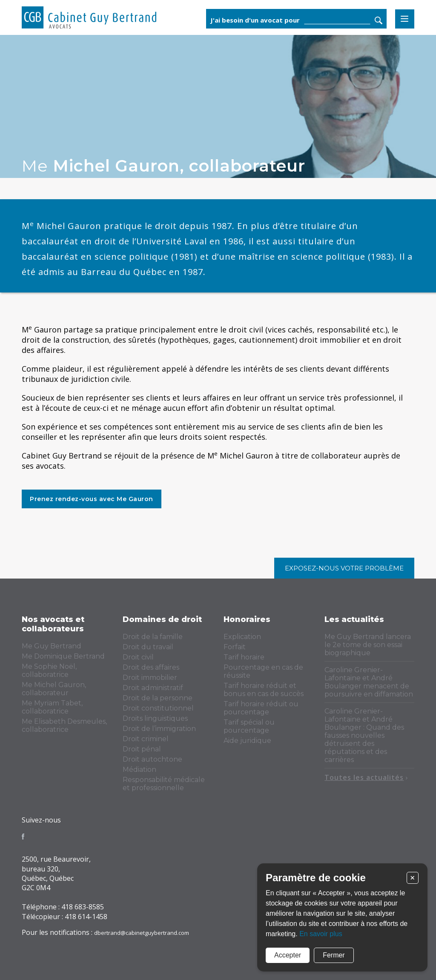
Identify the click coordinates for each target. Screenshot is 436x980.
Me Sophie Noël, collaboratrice (49, 671)
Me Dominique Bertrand (63, 656)
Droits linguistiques (155, 718)
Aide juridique (247, 741)
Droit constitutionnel (158, 708)
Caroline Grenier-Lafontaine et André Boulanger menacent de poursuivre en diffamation (369, 682)
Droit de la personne (158, 698)
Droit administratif (153, 688)
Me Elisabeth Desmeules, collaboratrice (64, 725)
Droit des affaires (151, 667)
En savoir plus (321, 934)
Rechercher (379, 20)
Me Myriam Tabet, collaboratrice (52, 707)
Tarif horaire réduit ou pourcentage (261, 708)
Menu (405, 19)
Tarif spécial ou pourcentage (249, 726)
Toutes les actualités (366, 777)
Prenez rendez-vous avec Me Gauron (92, 499)
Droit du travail (148, 647)
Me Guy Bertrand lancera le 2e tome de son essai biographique (368, 645)
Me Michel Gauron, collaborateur (54, 689)
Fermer (334, 955)
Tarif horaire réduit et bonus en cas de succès (264, 690)
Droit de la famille (153, 637)
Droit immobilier (150, 678)
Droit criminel (146, 739)
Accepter (288, 955)
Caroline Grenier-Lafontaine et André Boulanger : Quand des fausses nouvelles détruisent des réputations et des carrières (364, 735)
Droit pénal (142, 749)
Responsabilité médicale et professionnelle (164, 784)
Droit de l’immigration (159, 729)
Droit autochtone (152, 759)
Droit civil (138, 657)
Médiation (139, 769)
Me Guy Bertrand (52, 646)
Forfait (235, 647)
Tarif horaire (244, 657)
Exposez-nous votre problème (344, 568)
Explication (242, 637)
